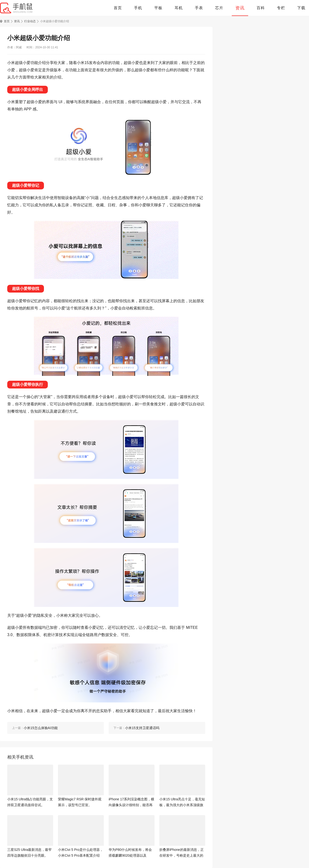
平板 (158, 8)
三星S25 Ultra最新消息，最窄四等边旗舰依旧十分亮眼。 (29, 853)
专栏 (281, 8)
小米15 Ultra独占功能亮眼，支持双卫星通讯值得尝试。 (30, 802)
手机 (138, 8)
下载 (301, 8)
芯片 (219, 8)
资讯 (240, 8)
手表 (199, 8)
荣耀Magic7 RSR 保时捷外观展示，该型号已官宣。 (80, 802)
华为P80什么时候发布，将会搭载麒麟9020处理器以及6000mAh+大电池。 (130, 853)
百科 (261, 8)
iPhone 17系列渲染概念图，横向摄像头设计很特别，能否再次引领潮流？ (131, 803)
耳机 (179, 8)
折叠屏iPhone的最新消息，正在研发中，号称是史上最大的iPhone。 (182, 853)
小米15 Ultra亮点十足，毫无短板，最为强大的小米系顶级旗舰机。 (182, 803)
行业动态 (30, 21)
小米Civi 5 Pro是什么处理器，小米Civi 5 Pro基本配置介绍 (81, 853)
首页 (118, 8)
